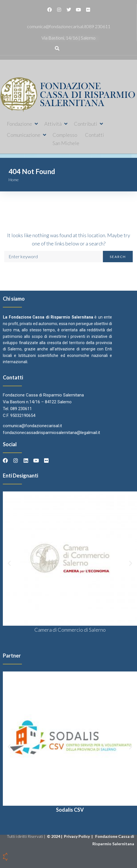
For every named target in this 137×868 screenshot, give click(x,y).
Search (118, 257)
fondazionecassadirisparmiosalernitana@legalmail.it (51, 433)
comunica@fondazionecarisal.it (57, 26)
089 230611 (98, 26)
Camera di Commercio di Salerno (70, 630)
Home (14, 180)
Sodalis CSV (70, 810)
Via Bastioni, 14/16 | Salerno (68, 38)
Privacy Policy (77, 836)
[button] (23, 124)
